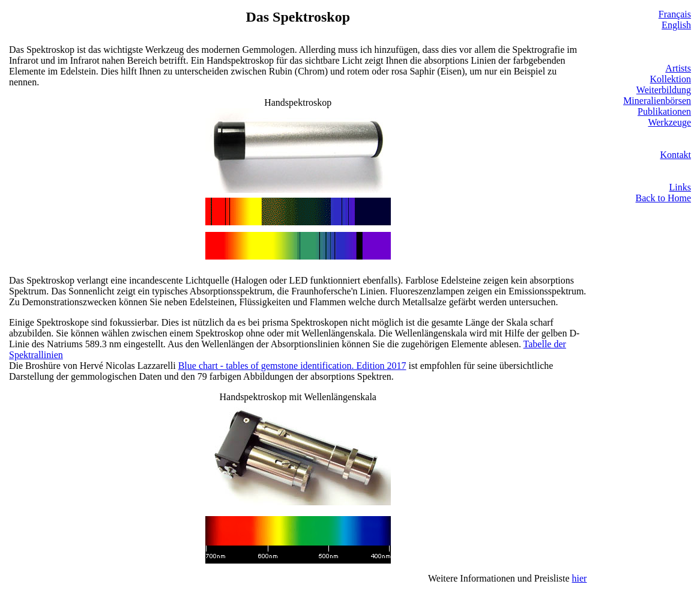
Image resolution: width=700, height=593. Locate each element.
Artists (678, 68)
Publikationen (664, 111)
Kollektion (671, 79)
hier (580, 578)
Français (675, 14)
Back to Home (663, 198)
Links (680, 187)
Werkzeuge (669, 122)
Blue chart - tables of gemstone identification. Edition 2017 (292, 366)
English (676, 25)
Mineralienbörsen (657, 101)
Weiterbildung (664, 90)
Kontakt (675, 155)
